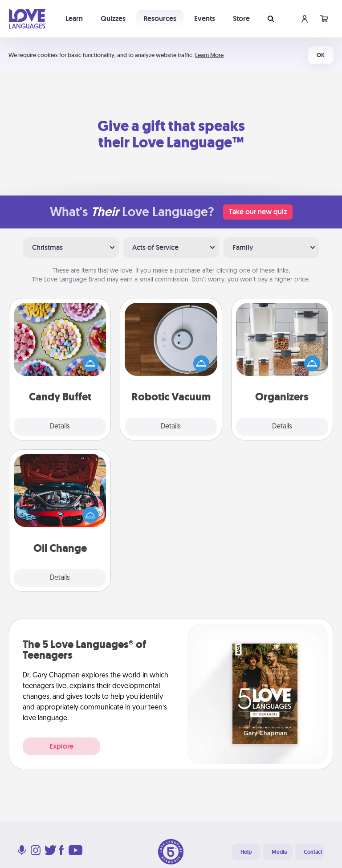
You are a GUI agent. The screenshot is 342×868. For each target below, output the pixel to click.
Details (60, 427)
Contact (313, 852)
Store (241, 18)
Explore (61, 746)
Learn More (209, 55)
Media (279, 852)
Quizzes (113, 18)
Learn (74, 18)
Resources (160, 18)
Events (205, 18)
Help (246, 852)
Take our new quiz (258, 212)
